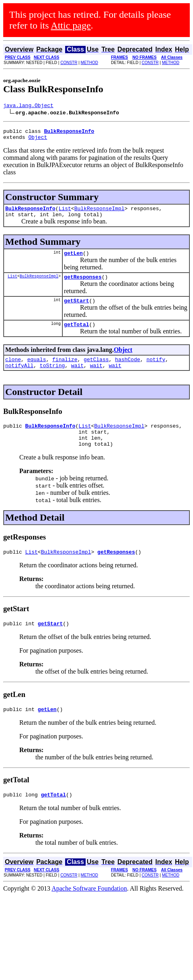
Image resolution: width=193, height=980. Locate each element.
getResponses (83, 285)
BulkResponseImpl (100, 213)
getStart (76, 310)
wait (77, 378)
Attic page (71, 25)
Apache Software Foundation (89, 911)
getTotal (76, 335)
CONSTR (69, 63)
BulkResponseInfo (30, 213)
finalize (65, 371)
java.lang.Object (28, 106)
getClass (96, 371)
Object (38, 141)
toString (52, 378)
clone (13, 371)
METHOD (89, 63)
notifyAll (19, 378)
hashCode (127, 371)
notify (156, 371)
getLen (73, 260)
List (65, 213)
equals (37, 371)
